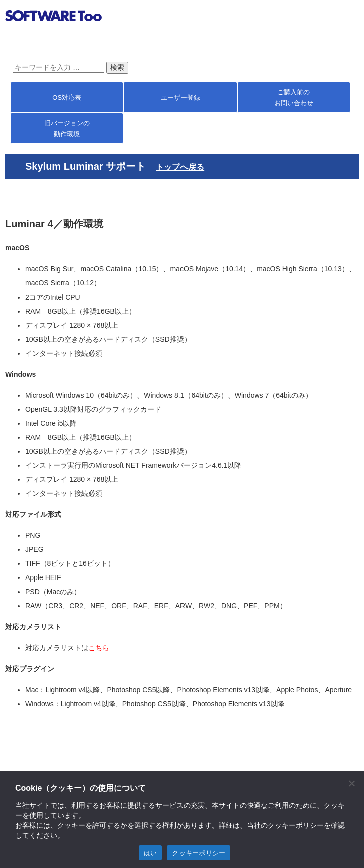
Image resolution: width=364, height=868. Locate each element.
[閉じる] (351, 783)
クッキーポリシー (199, 853)
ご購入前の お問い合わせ (294, 97)
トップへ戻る (180, 167)
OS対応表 (67, 97)
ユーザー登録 (180, 97)
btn (347, 17)
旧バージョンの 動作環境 (67, 128)
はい (151, 853)
